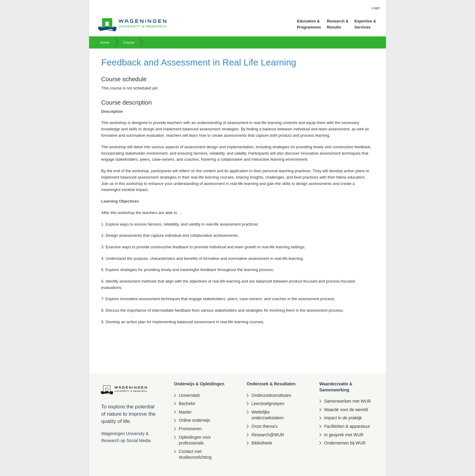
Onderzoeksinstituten (271, 395)
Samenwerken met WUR (347, 401)
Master (185, 412)
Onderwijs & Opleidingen (199, 384)
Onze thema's (264, 426)
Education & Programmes (309, 24)
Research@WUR (268, 435)
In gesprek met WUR (344, 435)
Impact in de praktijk (343, 418)
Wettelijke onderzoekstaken (268, 415)
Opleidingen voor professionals (195, 440)
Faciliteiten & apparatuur (347, 426)
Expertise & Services (365, 24)
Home (105, 42)
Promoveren (190, 429)
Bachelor (187, 404)
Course (129, 42)
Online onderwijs (194, 420)
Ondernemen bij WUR (345, 443)
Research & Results (338, 24)
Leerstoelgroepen (268, 404)
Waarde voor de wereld (346, 410)
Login (376, 8)
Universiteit (189, 395)
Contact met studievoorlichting (195, 454)
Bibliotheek (262, 443)
